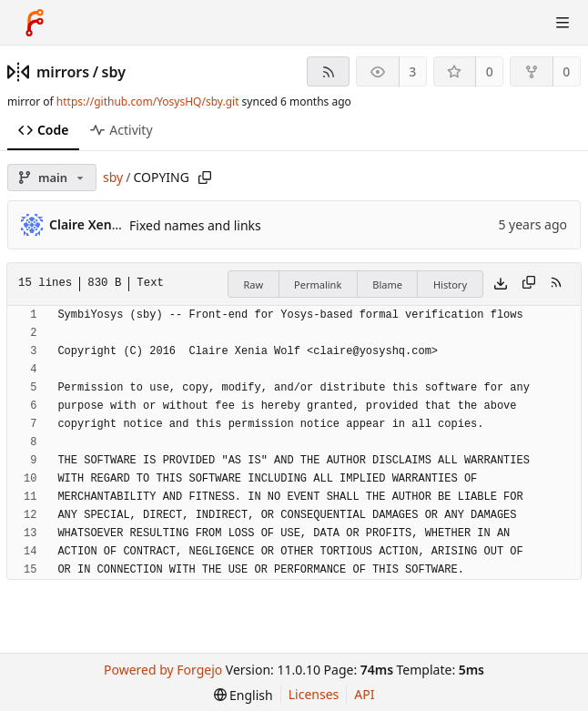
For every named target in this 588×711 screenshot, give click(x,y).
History (450, 284)
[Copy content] (529, 284)
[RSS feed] (328, 71)
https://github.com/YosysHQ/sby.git (148, 102)
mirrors (63, 72)
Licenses (314, 694)
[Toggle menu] (563, 23)
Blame (387, 284)
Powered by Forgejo (163, 670)
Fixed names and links (195, 225)
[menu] (243, 695)
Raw (253, 284)
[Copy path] (205, 178)
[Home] (35, 23)
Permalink (318, 284)
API (364, 694)
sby (114, 72)
